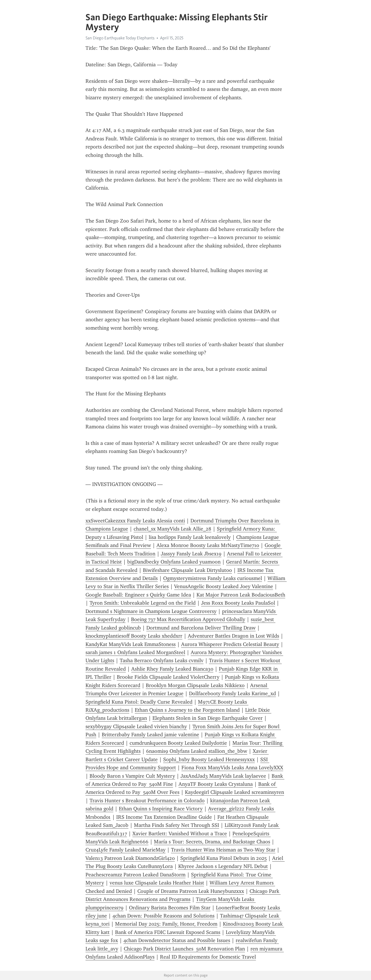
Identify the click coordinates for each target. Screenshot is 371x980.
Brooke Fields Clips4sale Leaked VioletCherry (168, 677)
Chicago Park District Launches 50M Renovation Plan (184, 949)
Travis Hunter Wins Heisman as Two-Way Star (223, 850)
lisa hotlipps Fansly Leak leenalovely (190, 537)
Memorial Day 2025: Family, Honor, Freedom (166, 924)
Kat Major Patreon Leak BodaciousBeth (241, 595)
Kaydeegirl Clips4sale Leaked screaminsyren (234, 792)
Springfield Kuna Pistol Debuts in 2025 (223, 858)
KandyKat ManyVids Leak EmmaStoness (131, 644)
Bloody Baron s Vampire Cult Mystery (132, 776)
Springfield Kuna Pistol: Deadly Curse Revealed (139, 702)
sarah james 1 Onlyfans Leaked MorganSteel (135, 652)
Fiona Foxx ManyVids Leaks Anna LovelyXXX (232, 768)
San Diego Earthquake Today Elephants (120, 38)
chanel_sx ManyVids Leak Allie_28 (172, 529)
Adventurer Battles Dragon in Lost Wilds (233, 636)
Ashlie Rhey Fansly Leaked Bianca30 (172, 669)
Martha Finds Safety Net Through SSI (177, 825)
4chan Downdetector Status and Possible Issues (177, 940)
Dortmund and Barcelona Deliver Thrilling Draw (201, 628)
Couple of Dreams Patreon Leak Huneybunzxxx (191, 891)
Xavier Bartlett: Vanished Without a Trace (180, 834)
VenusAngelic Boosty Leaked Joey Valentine (224, 586)
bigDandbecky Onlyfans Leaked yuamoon (174, 562)
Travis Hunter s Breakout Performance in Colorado (147, 801)
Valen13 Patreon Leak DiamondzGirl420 (130, 858)
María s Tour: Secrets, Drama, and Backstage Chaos (212, 842)
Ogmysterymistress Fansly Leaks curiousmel (213, 578)
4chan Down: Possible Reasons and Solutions (163, 916)
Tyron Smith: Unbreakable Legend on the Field (143, 603)
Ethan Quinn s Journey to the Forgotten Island (187, 710)
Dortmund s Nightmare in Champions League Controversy (151, 611)
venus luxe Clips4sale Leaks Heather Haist (157, 883)
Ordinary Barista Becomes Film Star (170, 908)
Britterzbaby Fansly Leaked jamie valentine (150, 735)
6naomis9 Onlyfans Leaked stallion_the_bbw (197, 751)
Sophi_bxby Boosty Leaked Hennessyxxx (209, 759)
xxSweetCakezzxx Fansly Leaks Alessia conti (135, 521)
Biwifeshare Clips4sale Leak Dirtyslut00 (187, 570)
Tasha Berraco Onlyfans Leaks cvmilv (162, 660)
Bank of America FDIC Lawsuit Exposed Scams (168, 932)
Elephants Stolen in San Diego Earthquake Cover (208, 718)
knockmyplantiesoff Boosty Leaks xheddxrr (134, 636)
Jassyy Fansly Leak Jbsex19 (191, 554)
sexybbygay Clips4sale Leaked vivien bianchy (136, 726)
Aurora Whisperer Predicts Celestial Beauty (230, 644)
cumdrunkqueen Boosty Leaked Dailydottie (178, 743)
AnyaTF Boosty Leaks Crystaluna (216, 784)
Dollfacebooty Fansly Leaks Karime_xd (232, 693)
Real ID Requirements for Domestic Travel (208, 957)
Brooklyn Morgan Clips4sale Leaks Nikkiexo (195, 685)
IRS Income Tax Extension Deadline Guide (164, 817)
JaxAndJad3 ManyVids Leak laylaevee (223, 776)
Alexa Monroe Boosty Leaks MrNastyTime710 (208, 545)
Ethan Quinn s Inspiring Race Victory (161, 809)
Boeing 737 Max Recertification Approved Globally (188, 619)
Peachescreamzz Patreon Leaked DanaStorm (136, 875)
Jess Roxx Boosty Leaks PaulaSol (238, 603)
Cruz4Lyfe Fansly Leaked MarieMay (126, 850)
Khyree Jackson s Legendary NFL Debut (223, 866)
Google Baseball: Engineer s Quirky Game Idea (138, 595)
